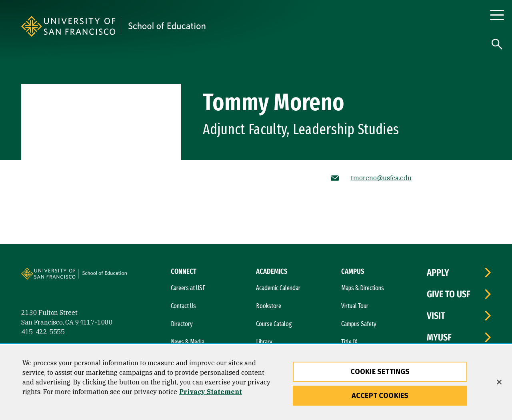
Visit (436, 316)
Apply (438, 273)
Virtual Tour (355, 306)
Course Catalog (274, 324)
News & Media (188, 342)
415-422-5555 (43, 332)
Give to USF (449, 294)
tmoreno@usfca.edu (381, 178)
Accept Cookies (380, 396)
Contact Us (183, 306)
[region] (256, 383)
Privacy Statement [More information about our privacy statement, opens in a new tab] (211, 392)
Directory (182, 324)
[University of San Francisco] (117, 26)
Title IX (349, 342)
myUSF (439, 337)
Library (264, 342)
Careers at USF (188, 288)
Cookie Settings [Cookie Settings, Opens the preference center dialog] (380, 372)
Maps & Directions (363, 288)
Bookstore (269, 306)
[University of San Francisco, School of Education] (219, 26)
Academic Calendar (278, 288)
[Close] (499, 382)
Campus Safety (359, 324)
